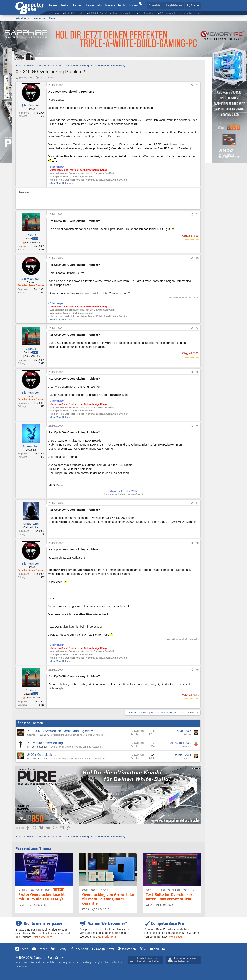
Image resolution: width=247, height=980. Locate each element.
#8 (197, 543)
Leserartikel (39, 18)
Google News (105, 949)
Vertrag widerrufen (69, 962)
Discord (42, 949)
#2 (197, 214)
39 (22, 905)
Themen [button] (77, 5)
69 (86, 909)
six (29, 747)
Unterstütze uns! (191, 13)
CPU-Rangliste (168, 13)
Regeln (53, 18)
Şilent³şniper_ (26, 78)
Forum (133, 5)
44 (149, 905)
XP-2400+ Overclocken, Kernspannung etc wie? (62, 731)
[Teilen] (192, 85)
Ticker (53, 5)
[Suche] (193, 6)
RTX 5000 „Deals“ (74, 13)
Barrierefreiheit (114, 962)
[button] (29, 18)
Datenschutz (23, 966)
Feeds (24, 949)
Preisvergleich (115, 5)
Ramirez (32, 759)
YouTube (160, 949)
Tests (64, 5)
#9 (197, 670)
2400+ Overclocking (42, 755)
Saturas (31, 735)
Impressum (22, 962)
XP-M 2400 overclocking (45, 743)
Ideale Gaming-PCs (122, 13)
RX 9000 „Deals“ (98, 13)
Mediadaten (49, 962)
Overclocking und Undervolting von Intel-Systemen (77, 735)
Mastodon (129, 949)
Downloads (94, 5)
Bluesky (61, 949)
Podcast (55, 13)
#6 (197, 426)
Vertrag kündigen (93, 962)
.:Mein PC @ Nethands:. (61, 183)
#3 (197, 258)
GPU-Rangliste (147, 13)
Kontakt (35, 962)
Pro (35, 239)
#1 (197, 85)
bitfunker (187, 746)
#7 (197, 503)
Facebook (81, 949)
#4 (197, 328)
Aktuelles (21, 18)
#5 (197, 372)
